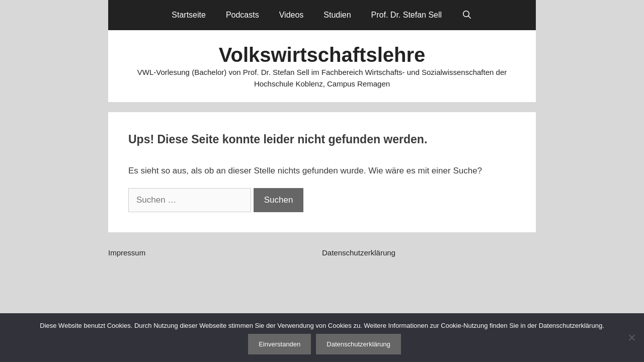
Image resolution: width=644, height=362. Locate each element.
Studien (337, 15)
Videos (292, 15)
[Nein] (631, 337)
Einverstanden (279, 344)
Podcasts (243, 15)
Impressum (127, 253)
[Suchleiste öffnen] (467, 15)
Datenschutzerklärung (359, 253)
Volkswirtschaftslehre (322, 55)
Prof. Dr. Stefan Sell (407, 15)
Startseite (189, 15)
